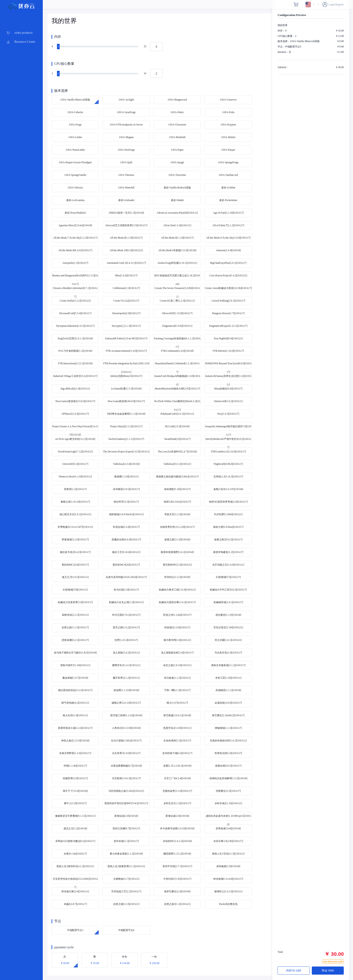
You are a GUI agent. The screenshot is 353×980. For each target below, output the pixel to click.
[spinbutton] (156, 47)
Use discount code (333, 961)
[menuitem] (21, 33)
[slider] (98, 47)
